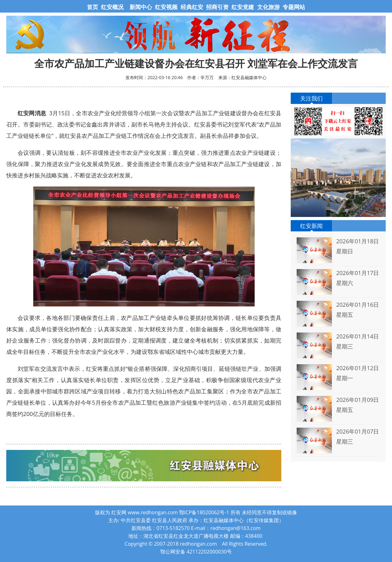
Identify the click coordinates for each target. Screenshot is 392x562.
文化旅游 (268, 7)
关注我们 (311, 98)
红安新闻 (311, 226)
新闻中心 (141, 7)
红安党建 (243, 7)
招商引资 (217, 7)
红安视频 (166, 7)
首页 (93, 7)
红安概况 (112, 7)
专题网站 (294, 7)
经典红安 (192, 7)
